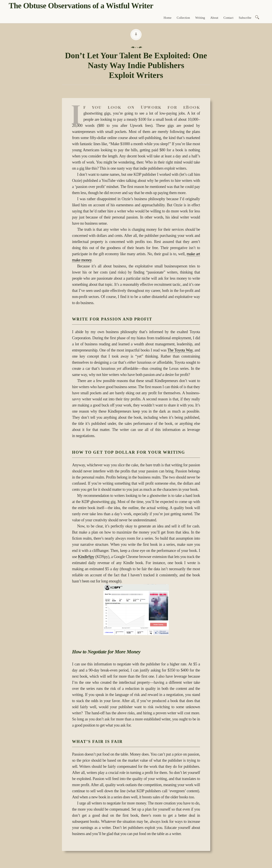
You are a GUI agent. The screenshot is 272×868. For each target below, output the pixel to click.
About (214, 18)
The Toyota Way (180, 350)
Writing (200, 18)
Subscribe (245, 18)
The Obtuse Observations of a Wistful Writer (81, 6)
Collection (183, 18)
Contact (229, 18)
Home (168, 18)
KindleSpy (86, 557)
